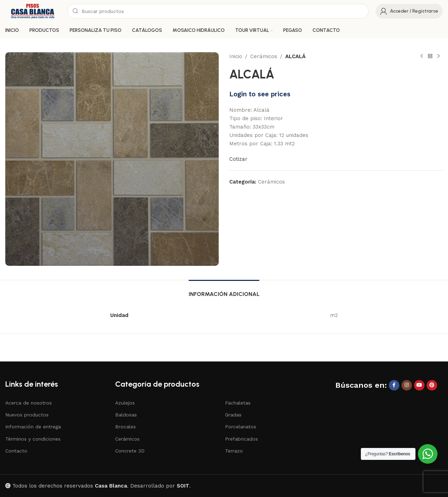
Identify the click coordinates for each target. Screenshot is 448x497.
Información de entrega (33, 427)
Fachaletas (238, 403)
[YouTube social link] (419, 385)
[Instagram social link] (407, 385)
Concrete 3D (130, 451)
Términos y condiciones (33, 439)
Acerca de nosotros (29, 403)
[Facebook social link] (394, 385)
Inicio (236, 56)
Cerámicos (264, 56)
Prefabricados (241, 439)
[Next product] (439, 56)
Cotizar (238, 159)
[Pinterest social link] (432, 385)
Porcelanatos (241, 427)
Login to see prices (260, 94)
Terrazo (234, 451)
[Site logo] (33, 11)
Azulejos (125, 403)
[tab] (224, 291)
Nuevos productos (27, 415)
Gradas (233, 415)
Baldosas (126, 415)
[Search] (218, 11)
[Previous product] (422, 56)
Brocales (125, 427)
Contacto (16, 451)
